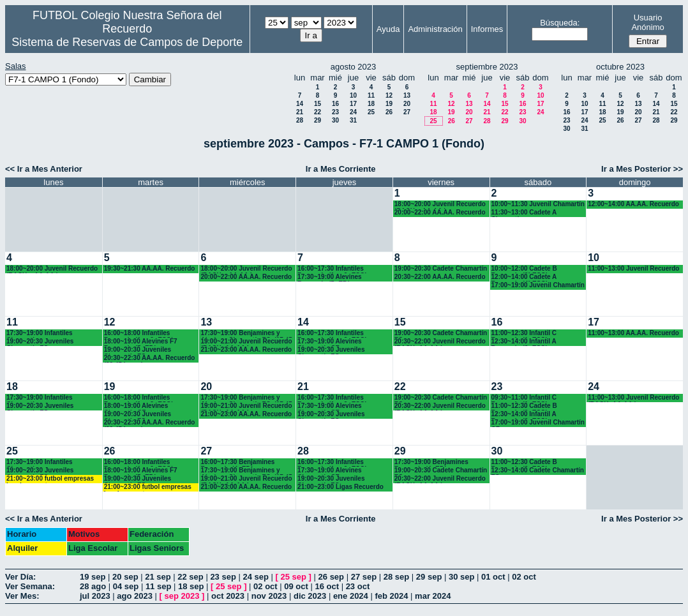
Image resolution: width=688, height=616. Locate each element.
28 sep (396, 577)
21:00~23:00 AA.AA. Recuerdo (246, 349)
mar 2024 (433, 596)
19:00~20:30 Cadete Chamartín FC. (441, 334)
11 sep (158, 586)
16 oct (327, 586)
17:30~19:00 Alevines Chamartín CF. (330, 342)
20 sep (125, 577)
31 (353, 120)
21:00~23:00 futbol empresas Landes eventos (50, 479)
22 (318, 112)
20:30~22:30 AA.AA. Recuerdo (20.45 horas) (150, 358)
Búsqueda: (560, 23)
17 (353, 104)
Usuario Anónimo (647, 22)
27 (407, 112)
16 (335, 104)
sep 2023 (182, 596)
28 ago (93, 586)
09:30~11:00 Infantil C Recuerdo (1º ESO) (524, 398)
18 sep (191, 586)
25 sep (294, 577)
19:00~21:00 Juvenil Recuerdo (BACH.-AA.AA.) (246, 342)
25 (371, 112)
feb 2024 (391, 596)
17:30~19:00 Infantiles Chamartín (40, 334)
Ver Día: (20, 577)
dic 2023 (310, 596)
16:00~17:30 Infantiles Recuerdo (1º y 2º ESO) (332, 269)
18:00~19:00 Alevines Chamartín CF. (136, 406)
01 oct (493, 577)
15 (318, 104)
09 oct (296, 586)
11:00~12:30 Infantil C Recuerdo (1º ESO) (524, 334)
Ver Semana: (30, 586)
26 (389, 112)
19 (389, 104)
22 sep (190, 577)
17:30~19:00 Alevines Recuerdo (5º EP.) (330, 277)
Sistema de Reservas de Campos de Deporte (127, 42)
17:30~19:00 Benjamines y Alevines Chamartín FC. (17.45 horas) (246, 334)
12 (389, 95)
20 (407, 104)
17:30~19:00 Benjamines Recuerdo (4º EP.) (431, 462)
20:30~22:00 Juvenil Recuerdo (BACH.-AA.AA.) (440, 342)
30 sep (461, 577)
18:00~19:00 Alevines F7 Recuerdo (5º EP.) (141, 342)
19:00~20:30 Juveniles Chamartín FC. (40, 342)
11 (371, 95)
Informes (487, 29)
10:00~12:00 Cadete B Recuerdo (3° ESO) (524, 269)
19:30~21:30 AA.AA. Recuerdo (150, 268)
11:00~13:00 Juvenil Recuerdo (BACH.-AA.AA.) (633, 398)
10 (353, 95)
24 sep (255, 577)
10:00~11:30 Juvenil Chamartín (538, 204)
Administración (435, 29)
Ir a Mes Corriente (341, 169)
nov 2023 (269, 596)
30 (335, 120)
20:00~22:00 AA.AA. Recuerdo (440, 212)
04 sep (126, 586)
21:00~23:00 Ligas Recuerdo (340, 487)
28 (300, 120)
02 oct (524, 577)
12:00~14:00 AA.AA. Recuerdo (633, 204)
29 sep (429, 577)
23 (335, 112)
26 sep (331, 577)
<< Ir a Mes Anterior (44, 169)
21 (300, 112)
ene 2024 (351, 596)
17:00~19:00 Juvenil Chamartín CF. (538, 423)
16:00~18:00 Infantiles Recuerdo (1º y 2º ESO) (139, 334)
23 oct (358, 586)
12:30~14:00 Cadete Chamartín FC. (538, 471)
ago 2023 (135, 596)
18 (371, 104)
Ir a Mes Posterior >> (642, 169)
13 (407, 95)
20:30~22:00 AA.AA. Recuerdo (440, 277)
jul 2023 (95, 596)
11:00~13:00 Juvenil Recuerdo (633, 268)
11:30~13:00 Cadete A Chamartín (524, 213)
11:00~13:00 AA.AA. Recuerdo (633, 333)
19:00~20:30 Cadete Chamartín (441, 268)
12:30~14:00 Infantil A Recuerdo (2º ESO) (524, 342)
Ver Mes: (22, 596)
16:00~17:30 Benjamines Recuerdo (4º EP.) (237, 462)
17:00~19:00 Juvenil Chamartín (538, 285)
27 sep (364, 577)
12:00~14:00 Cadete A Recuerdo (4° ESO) (524, 277)
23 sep (223, 577)
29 (318, 120)
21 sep (158, 577)
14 (300, 104)
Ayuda (388, 29)
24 (353, 112)
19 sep (93, 577)
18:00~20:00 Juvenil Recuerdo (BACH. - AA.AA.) (440, 205)
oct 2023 (228, 596)
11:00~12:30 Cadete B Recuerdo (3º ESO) (524, 406)
